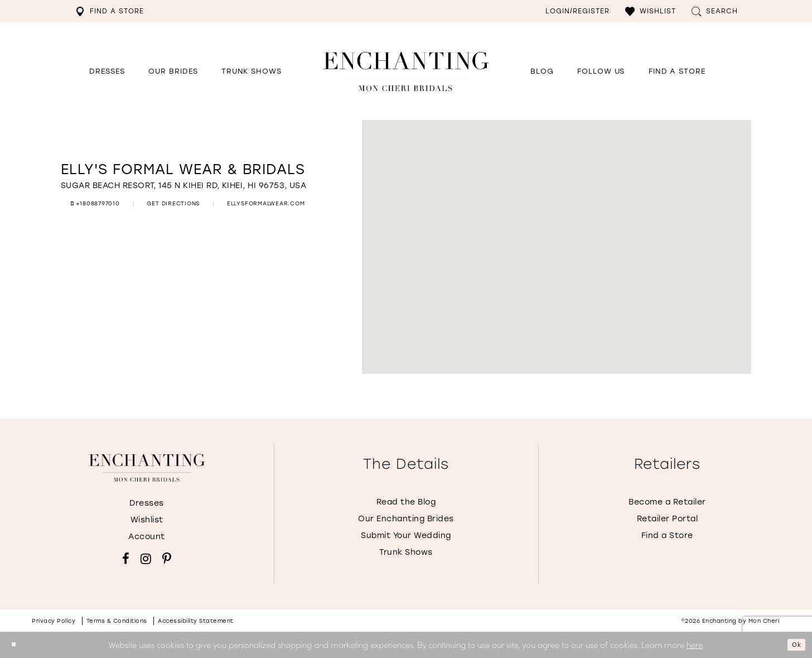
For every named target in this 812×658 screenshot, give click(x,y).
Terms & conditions (117, 621)
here (695, 644)
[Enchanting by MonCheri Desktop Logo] (406, 71)
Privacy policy (54, 621)
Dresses (147, 503)
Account (147, 537)
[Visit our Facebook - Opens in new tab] (126, 559)
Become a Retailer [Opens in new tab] (667, 502)
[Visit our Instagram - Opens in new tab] (146, 559)
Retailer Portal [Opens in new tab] (668, 519)
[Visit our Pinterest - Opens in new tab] (167, 559)
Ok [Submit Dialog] (793, 645)
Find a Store (667, 535)
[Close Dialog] (16, 645)
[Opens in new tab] (601, 71)
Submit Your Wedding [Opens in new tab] (406, 535)
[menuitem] (110, 11)
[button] (651, 11)
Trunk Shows (406, 552)
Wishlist (147, 520)
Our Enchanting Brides (406, 519)
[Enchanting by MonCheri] (147, 468)
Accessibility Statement (196, 621)
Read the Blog (406, 502)
